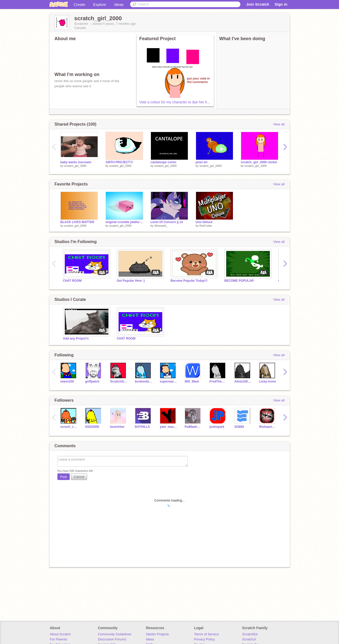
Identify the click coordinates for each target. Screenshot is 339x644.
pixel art (202, 162)
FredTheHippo (218, 381)
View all (279, 124)
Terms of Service (206, 634)
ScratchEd (250, 634)
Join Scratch (258, 4)
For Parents (58, 639)
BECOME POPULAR (239, 281)
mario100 (67, 381)
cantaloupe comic (164, 162)
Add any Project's (76, 339)
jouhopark (217, 427)
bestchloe (117, 427)
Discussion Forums (112, 639)
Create (80, 4)
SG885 (239, 427)
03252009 (92, 427)
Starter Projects (158, 634)
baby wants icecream (76, 162)
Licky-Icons (268, 381)
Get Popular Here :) (131, 281)
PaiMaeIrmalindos (193, 427)
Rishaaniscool (268, 427)
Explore (100, 4)
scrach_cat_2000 (69, 427)
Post (64, 477)
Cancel (79, 477)
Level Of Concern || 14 (167, 222)
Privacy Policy (204, 639)
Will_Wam (192, 381)
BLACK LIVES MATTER (77, 222)
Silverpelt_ (161, 226)
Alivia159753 (243, 381)
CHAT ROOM (72, 281)
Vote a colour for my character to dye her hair (175, 102)
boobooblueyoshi (144, 381)
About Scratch (60, 634)
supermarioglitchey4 (168, 381)
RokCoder (206, 226)
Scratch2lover (119, 381)
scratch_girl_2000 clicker (259, 162)
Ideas (119, 4)
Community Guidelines (115, 634)
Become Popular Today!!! (189, 281)
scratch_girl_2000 (75, 166)
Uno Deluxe (204, 222)
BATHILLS (142, 427)
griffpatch (92, 381)
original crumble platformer (124, 222)
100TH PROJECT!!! (119, 162)
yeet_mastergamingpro (168, 427)
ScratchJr (249, 639)
